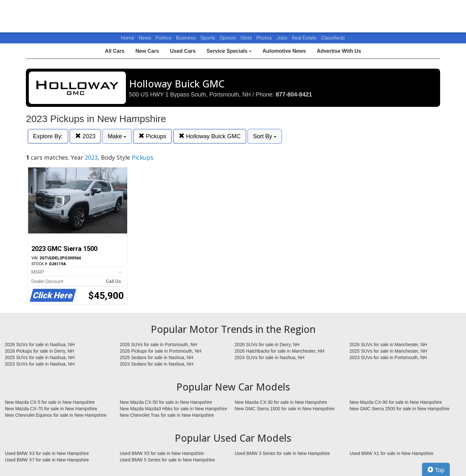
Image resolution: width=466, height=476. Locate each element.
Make (117, 136)
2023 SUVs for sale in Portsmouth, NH (388, 357)
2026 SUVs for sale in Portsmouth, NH (158, 345)
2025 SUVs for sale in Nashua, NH (40, 357)
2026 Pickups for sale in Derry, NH (39, 351)
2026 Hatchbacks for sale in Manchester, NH (279, 351)
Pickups (152, 136)
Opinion (228, 38)
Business (187, 38)
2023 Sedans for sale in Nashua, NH (156, 364)
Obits (247, 38)
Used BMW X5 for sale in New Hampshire (162, 453)
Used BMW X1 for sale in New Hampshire (392, 453)
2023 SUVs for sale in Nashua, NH (40, 364)
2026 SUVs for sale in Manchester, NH (388, 345)
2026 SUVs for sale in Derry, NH (267, 345)
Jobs (283, 38)
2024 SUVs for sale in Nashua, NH (270, 357)
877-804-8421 (294, 95)
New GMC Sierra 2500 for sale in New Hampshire (399, 409)
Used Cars (183, 51)
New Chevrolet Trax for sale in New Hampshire (167, 415)
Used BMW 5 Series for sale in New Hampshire (167, 460)
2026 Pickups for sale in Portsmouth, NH (161, 351)
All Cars (115, 51)
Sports (208, 38)
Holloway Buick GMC (210, 136)
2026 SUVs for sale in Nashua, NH (40, 345)
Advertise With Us (339, 51)
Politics (164, 38)
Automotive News (284, 51)
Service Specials (229, 51)
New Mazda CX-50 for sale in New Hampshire (166, 402)
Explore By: (48, 136)
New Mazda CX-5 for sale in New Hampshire (50, 402)
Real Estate (305, 38)
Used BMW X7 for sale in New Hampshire (47, 460)
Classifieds (333, 38)
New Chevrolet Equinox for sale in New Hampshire (56, 415)
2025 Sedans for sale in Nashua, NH (156, 357)
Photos (265, 38)
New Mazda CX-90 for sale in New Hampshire (396, 402)
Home (128, 38)
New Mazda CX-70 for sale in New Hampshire (51, 409)
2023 (85, 136)
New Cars (147, 51)
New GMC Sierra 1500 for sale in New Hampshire (285, 409)
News (145, 38)
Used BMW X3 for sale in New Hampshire (47, 453)
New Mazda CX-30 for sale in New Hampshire (281, 402)
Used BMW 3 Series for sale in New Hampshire (282, 453)
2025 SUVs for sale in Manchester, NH (388, 351)
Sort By (265, 136)
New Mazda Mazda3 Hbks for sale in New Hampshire (173, 409)
